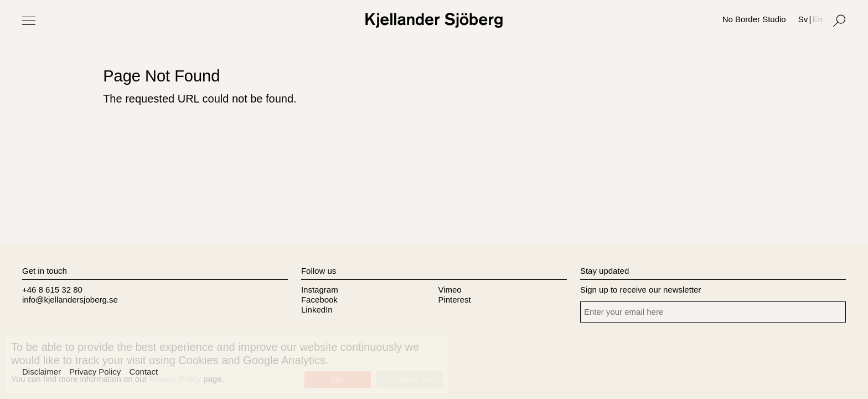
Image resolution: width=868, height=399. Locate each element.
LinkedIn (317, 310)
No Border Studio (754, 19)
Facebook (319, 300)
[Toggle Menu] (29, 21)
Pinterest (454, 300)
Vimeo (449, 290)
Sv (803, 19)
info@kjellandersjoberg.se (70, 300)
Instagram (320, 290)
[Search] (839, 21)
